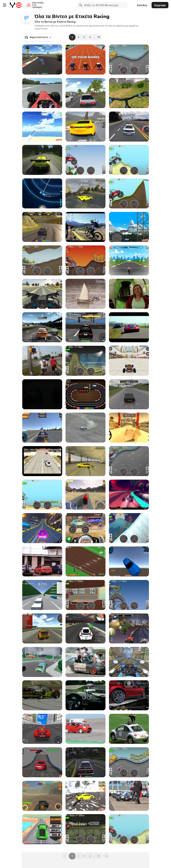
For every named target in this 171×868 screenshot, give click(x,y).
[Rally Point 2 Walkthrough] (129, 428)
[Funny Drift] (85, 662)
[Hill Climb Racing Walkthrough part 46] (85, 160)
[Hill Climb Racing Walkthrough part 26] (85, 829)
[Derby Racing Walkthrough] (85, 561)
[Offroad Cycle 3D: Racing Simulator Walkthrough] (129, 93)
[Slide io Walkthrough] (42, 127)
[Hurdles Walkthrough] (85, 60)
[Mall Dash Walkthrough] (129, 361)
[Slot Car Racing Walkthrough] (85, 394)
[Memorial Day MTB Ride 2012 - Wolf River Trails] (42, 361)
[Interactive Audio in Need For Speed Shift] (42, 327)
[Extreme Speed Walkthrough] (42, 193)
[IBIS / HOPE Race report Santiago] (85, 227)
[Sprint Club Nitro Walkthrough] (129, 628)
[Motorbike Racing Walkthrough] (42, 60)
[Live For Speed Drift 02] (42, 695)
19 (99, 37)
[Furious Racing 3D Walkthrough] (42, 461)
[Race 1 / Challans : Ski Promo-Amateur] (42, 394)
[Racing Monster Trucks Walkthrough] (85, 528)
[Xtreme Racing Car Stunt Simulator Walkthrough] (42, 762)
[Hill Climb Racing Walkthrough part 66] (129, 829)
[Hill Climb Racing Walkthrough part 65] (42, 260)
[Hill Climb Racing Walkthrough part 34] (85, 595)
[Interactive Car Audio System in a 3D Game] (85, 461)
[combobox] (38, 37)
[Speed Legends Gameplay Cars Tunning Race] (129, 695)
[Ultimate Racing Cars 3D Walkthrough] (42, 662)
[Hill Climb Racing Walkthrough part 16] (129, 528)
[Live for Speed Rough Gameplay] (129, 394)
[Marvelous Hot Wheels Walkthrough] (42, 829)
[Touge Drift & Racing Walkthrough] (85, 762)
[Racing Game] (42, 160)
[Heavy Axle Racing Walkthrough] (85, 495)
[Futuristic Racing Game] (129, 495)
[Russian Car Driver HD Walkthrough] (85, 93)
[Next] (106, 856)
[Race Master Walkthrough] (85, 127)
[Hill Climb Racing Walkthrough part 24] (129, 193)
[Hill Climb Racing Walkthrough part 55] (129, 762)
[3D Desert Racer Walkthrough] (42, 628)
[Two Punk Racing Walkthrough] (42, 528)
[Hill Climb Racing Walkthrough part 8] (129, 160)
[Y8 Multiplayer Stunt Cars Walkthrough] (42, 428)
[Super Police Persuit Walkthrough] (85, 327)
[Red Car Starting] (85, 729)
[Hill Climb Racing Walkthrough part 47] (129, 60)
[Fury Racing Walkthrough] (42, 796)
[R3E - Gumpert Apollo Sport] (85, 695)
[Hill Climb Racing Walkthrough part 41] (129, 595)
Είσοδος (142, 5)
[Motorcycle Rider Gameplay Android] (129, 662)
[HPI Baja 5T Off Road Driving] (85, 428)
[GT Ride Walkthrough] (129, 260)
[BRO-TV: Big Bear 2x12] (129, 294)
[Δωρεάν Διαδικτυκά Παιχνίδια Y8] (16, 5)
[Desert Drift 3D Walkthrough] (129, 561)
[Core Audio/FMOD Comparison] (85, 193)
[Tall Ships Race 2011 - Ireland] (85, 294)
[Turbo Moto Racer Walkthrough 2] (42, 294)
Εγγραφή (160, 5)
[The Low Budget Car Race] (129, 729)
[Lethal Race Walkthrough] (129, 227)
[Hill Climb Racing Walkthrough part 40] (129, 461)
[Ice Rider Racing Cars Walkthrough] (85, 628)
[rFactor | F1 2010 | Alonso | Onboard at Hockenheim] (42, 93)
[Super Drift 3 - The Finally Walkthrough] (42, 729)
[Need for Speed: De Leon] (129, 327)
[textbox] (38, 37)
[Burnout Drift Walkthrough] (42, 227)
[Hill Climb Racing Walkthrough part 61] (85, 260)
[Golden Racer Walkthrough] (42, 595)
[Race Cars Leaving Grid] (129, 796)
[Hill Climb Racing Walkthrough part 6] (42, 495)
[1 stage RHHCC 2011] (42, 561)
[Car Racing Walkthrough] (129, 127)
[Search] (80, 5)
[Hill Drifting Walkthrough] (85, 796)
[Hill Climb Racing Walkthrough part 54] (85, 361)
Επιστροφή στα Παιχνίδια (38, 5)
